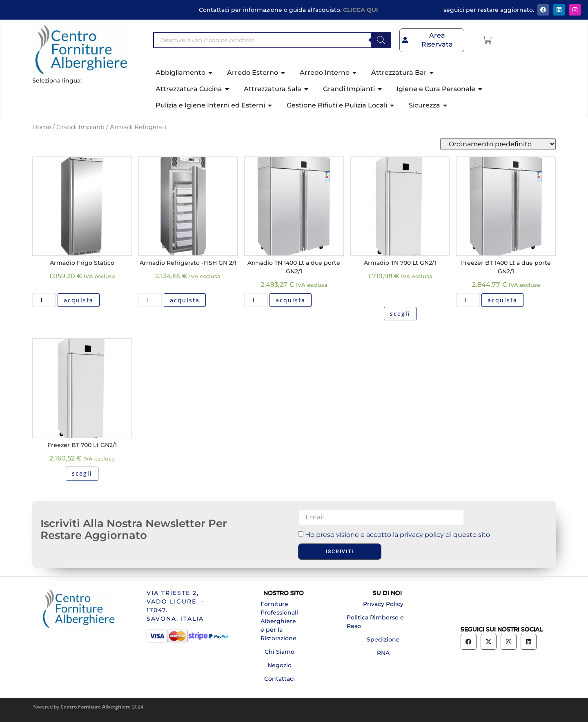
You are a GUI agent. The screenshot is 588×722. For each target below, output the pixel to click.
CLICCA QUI (361, 10)
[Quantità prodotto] (44, 300)
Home (42, 127)
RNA (383, 653)
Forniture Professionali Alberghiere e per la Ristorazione (279, 621)
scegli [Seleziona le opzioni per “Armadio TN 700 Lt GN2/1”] (400, 314)
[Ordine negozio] (498, 144)
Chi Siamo (280, 652)
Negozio (280, 665)
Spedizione (383, 639)
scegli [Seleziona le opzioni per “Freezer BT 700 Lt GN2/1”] (82, 473)
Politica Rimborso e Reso (375, 622)
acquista (79, 300)
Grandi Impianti (80, 127)
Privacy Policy (383, 604)
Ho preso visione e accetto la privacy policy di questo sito (398, 534)
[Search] (381, 40)
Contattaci (280, 679)
